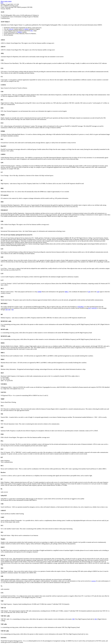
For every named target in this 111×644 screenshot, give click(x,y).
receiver (94, 581)
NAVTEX (94, 308)
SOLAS (11, 29)
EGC (90, 308)
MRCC (67, 292)
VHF (6, 310)
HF (13, 310)
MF (9, 310)
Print (2, 3)
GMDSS (26, 29)
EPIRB (39, 292)
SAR (89, 292)
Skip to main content (6, 1)
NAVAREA (81, 307)
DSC (32, 31)
